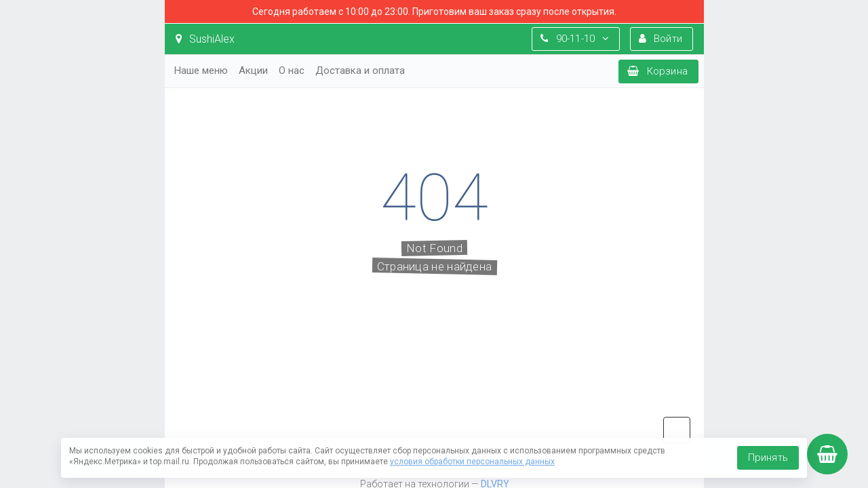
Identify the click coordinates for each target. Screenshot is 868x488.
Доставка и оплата (360, 70)
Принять (768, 457)
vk (677, 430)
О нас (292, 70)
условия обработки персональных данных (472, 462)
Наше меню (201, 70)
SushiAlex (205, 39)
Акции (253, 70)
